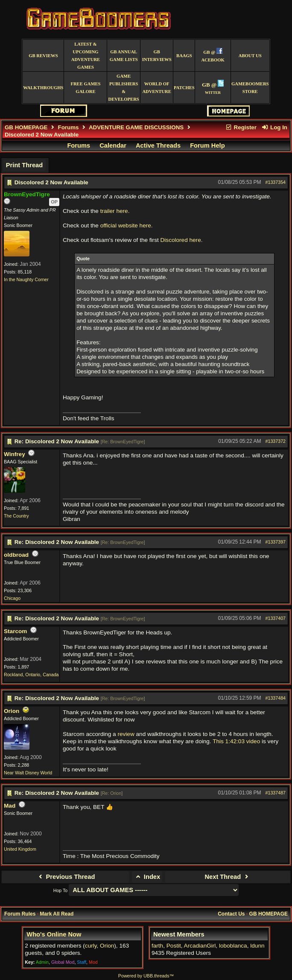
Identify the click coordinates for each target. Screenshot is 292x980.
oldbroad (16, 555)
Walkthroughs (43, 88)
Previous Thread (66, 877)
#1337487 (276, 793)
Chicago (12, 598)
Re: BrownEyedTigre (123, 442)
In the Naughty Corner (26, 279)
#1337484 (276, 698)
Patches (184, 88)
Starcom (15, 631)
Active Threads (158, 145)
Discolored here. (182, 240)
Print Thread (24, 165)
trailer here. (115, 211)
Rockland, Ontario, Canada (31, 675)
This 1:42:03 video (236, 741)
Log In (274, 127)
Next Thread (228, 877)
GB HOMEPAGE (26, 127)
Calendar (113, 145)
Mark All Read (57, 914)
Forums (69, 127)
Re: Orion (112, 793)
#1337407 (276, 618)
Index (147, 877)
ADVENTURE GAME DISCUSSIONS (136, 127)
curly (91, 946)
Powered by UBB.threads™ (146, 976)
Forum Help (207, 145)
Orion (12, 711)
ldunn (257, 946)
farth (157, 946)
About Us (250, 56)
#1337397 (276, 542)
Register (241, 127)
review (126, 734)
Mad (10, 806)
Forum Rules (20, 914)
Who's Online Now (54, 934)
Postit (174, 946)
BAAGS (184, 56)
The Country (16, 516)
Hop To (61, 890)
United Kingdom (20, 849)
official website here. (127, 225)
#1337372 (276, 441)
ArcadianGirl (200, 946)
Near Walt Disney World (28, 773)
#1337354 (276, 182)
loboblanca (233, 946)
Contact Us (231, 914)
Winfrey (15, 454)
